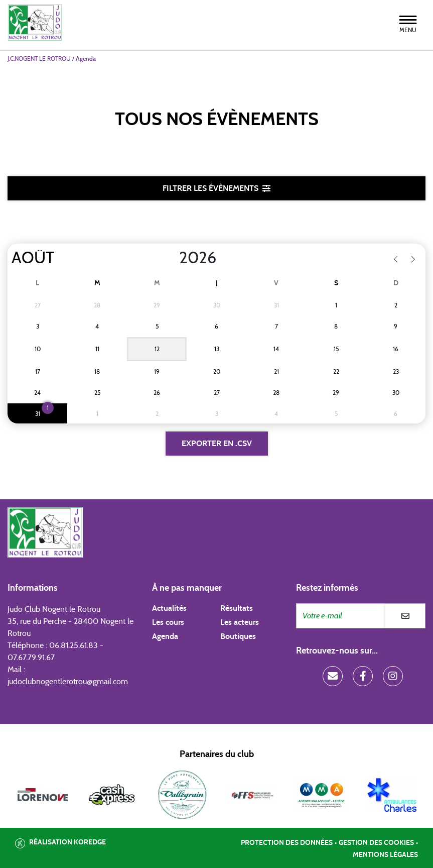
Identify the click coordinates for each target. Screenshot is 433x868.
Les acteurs (240, 622)
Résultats (237, 608)
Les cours (168, 622)
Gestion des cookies (376, 843)
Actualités (169, 608)
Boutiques (238, 636)
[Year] (171, 258)
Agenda (165, 636)
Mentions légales (385, 855)
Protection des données (287, 843)
